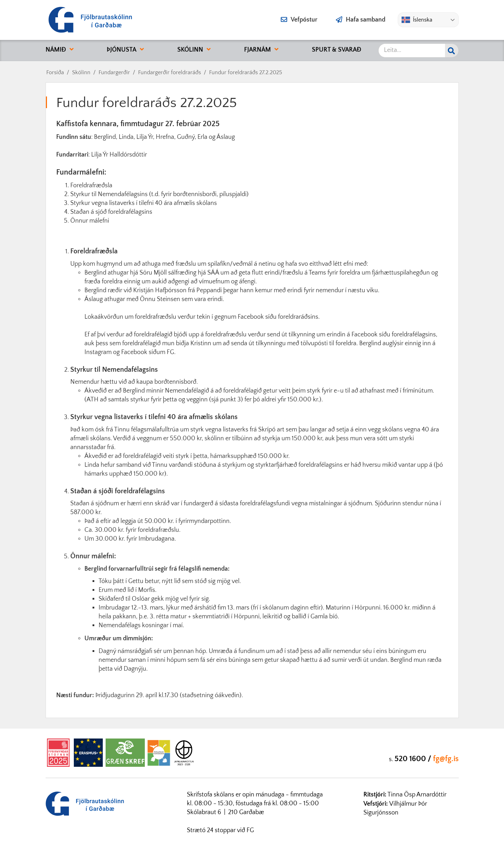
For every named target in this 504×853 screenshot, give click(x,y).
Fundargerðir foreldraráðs (170, 72)
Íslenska (417, 20)
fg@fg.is (446, 759)
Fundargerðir (114, 72)
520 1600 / (414, 759)
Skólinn (81, 72)
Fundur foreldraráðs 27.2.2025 (246, 72)
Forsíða (55, 72)
